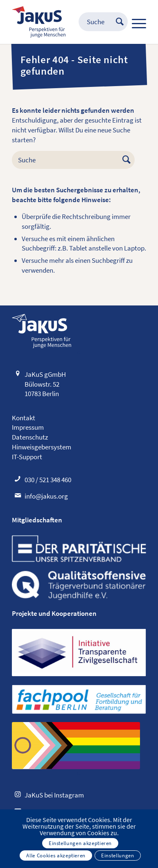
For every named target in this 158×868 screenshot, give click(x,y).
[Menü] (135, 22)
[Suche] (95, 22)
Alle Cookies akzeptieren (56, 855)
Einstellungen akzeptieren (80, 843)
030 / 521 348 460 (48, 480)
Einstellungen (117, 855)
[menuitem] (95, 22)
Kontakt (24, 418)
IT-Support (27, 457)
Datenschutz (30, 437)
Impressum (28, 427)
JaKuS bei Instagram (54, 795)
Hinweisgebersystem (42, 447)
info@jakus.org (46, 496)
